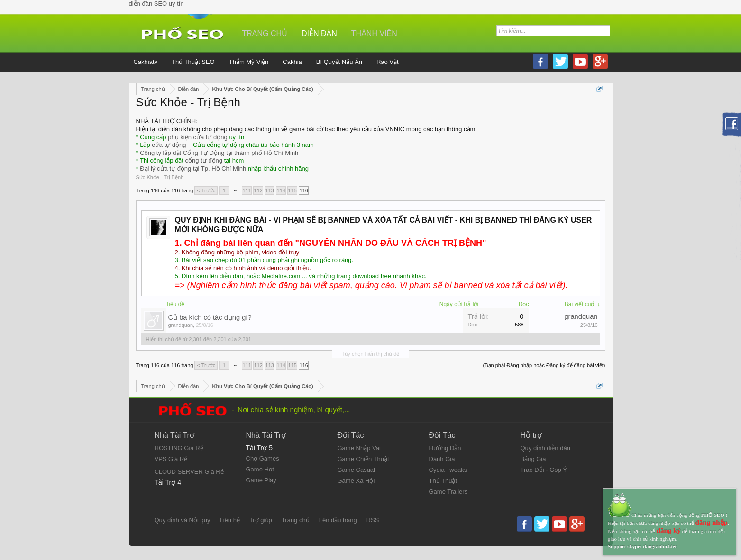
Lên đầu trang (338, 520)
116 (304, 190)
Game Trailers (448, 492)
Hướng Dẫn (445, 448)
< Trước (206, 190)
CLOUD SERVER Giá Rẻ (189, 472)
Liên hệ (229, 520)
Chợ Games (263, 458)
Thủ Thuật (443, 481)
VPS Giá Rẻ (171, 459)
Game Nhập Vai (359, 448)
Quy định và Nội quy (183, 520)
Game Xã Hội (356, 481)
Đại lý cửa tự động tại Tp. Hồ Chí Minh (193, 168)
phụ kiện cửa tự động (198, 137)
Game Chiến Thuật (363, 459)
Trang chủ (265, 33)
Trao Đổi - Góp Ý (544, 470)
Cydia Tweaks (448, 470)
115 (293, 190)
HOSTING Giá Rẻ (179, 448)
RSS (373, 520)
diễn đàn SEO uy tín (156, 4)
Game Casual (356, 470)
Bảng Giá (533, 459)
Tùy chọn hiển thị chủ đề (371, 354)
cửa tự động (169, 145)
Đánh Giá (442, 459)
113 (270, 190)
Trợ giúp (261, 520)
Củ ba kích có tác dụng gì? (210, 317)
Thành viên (374, 33)
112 (258, 190)
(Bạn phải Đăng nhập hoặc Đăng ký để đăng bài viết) (544, 365)
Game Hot (260, 469)
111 (247, 190)
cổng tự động (204, 160)
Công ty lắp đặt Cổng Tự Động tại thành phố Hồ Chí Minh (219, 153)
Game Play (261, 480)
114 (281, 190)
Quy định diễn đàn (545, 448)
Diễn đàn (319, 33)
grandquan (181, 325)
